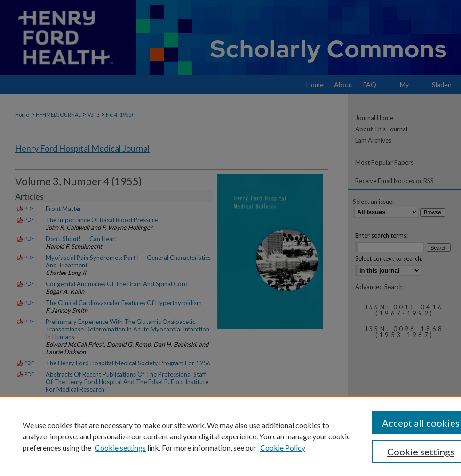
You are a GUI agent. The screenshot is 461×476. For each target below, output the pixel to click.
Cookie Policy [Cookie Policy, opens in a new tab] (283, 448)
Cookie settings (120, 448)
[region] (230, 436)
